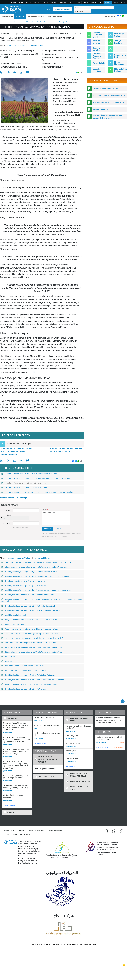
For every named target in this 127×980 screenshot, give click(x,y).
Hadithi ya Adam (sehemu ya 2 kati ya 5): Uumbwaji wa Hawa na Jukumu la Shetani (16, 451)
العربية (21, 2)
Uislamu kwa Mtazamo (36, 16)
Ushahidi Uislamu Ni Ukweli (97, 35)
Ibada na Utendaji (96, 49)
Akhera (117, 49)
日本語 (78, 2)
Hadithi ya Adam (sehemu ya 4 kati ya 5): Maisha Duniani (66, 450)
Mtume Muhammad (119, 63)
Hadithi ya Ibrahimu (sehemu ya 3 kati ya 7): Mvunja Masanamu (28, 595)
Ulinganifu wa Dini (120, 56)
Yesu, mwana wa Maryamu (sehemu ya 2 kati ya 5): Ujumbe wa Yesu (30, 629)
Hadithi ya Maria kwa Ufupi (14, 615)
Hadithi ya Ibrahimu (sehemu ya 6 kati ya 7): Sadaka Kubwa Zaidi (28, 606)
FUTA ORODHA (119, 747)
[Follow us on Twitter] (114, 831)
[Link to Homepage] (12, 9)
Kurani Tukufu (99, 63)
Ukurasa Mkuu (7, 16)
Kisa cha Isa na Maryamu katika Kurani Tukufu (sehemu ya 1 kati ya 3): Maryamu (34, 567)
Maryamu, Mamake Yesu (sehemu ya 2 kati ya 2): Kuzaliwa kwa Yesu (30, 620)
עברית (123, 2)
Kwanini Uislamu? (101, 109)
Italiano (85, 2)
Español (29, 2)
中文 (71, 2)
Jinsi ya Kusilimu (118, 42)
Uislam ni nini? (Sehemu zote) (106, 88)
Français (37, 2)
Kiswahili (108, 2)
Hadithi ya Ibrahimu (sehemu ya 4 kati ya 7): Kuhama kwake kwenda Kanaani (33, 680)
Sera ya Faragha (12, 834)
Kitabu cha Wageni (55, 16)
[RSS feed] (122, 831)
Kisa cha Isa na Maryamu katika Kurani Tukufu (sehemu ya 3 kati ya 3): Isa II (33, 652)
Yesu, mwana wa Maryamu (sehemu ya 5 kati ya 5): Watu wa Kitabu (29, 643)
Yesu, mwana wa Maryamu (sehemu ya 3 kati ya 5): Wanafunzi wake (30, 634)
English (13, 2)
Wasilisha (48, 529)
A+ (80, 33)
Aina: (3, 45)
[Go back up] (123, 701)
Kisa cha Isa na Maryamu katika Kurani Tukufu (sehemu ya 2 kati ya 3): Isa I (32, 647)
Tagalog (93, 2)
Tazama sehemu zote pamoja (13, 498)
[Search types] (82, 11)
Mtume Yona (8, 657)
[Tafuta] (111, 7)
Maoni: (45, 510)
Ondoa (122, 742)
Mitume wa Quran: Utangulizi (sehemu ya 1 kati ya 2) (24, 666)
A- (72, 33)
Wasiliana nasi (110, 16)
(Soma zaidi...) (8, 733)
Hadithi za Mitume (30, 22)
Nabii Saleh (8, 661)
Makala (19, 16)
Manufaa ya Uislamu (119, 35)
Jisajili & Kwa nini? (62, 9)
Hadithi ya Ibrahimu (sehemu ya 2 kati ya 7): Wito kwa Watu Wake (29, 675)
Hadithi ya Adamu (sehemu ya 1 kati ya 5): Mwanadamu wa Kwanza (29, 474)
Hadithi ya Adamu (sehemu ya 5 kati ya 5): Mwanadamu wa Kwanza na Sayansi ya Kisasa (38, 492)
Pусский (54, 2)
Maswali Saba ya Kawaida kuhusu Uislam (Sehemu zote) (108, 116)
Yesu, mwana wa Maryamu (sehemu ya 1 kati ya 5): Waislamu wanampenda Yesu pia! (36, 562)
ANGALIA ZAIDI (9, 805)
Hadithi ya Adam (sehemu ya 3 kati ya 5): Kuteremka (24, 483)
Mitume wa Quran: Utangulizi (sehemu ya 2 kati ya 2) (24, 671)
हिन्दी (100, 2)
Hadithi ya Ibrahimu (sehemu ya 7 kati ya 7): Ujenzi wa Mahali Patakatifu (31, 610)
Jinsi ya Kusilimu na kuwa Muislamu (109, 95)
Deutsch (45, 2)
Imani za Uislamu (17, 22)
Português (63, 2)
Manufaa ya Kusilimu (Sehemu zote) (109, 102)
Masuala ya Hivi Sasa (98, 70)
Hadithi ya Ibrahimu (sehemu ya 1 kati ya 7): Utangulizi (24, 689)
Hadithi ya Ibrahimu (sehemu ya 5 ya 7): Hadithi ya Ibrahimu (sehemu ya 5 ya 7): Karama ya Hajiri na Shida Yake (42, 600)
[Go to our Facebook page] (107, 831)
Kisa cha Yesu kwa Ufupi (13, 624)
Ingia (49, 9)
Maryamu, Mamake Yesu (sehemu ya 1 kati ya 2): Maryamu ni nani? (29, 684)
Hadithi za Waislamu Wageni (97, 56)
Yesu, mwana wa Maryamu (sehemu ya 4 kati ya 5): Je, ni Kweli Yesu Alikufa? (33, 638)
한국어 (116, 2)
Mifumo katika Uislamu (120, 70)
